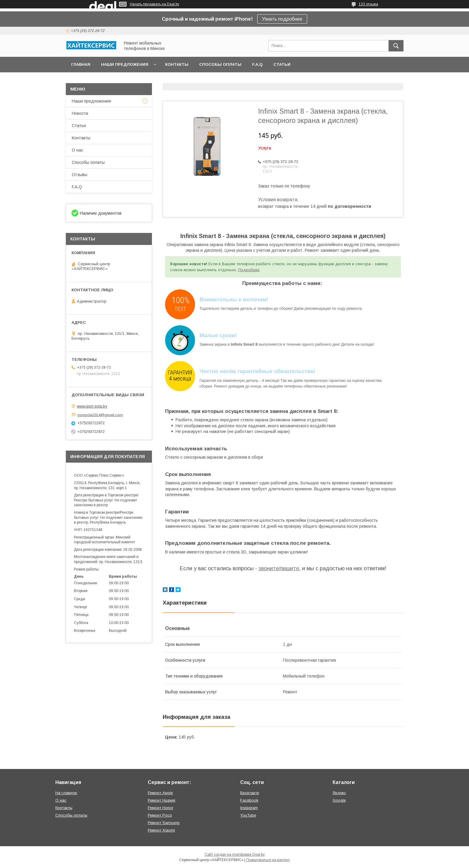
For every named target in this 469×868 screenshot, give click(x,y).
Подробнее (249, 270)
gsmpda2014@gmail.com (100, 415)
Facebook (249, 800)
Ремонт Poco (160, 815)
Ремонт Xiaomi (161, 830)
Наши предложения (125, 64)
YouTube (248, 815)
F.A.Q (257, 64)
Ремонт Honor (160, 808)
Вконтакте (250, 793)
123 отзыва (368, 4)
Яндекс (339, 793)
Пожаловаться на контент (268, 860)
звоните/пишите (279, 568)
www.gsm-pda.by (92, 406)
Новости (80, 113)
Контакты (177, 64)
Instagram (249, 808)
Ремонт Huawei (162, 800)
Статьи (282, 64)
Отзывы (80, 175)
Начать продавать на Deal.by (154, 4)
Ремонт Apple (160, 793)
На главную (66, 793)
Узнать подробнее (282, 19)
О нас (77, 150)
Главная (81, 64)
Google (339, 800)
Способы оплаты (220, 64)
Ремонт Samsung (164, 823)
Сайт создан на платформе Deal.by (235, 855)
